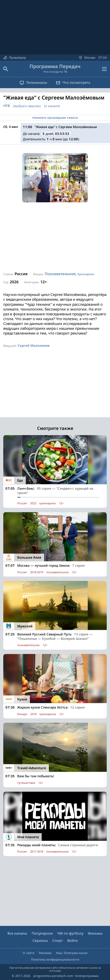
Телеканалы (33, 82)
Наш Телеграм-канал (72, 953)
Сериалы (40, 941)
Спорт (58, 941)
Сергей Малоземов (34, 345)
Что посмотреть (73, 82)
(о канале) (52, 106)
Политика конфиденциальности (55, 959)
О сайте (29, 953)
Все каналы (17, 933)
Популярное (42, 933)
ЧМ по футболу (70, 933)
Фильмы (95, 933)
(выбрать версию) (27, 106)
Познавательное (60, 274)
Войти (72, 941)
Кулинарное (86, 274)
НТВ (7, 106)
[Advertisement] (55, 237)
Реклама (45, 953)
